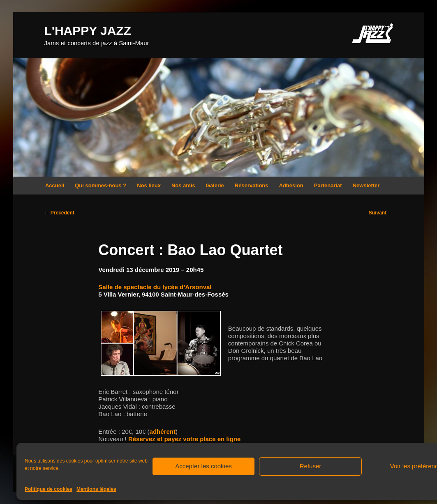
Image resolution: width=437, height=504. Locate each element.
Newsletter (366, 185)
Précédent (59, 213)
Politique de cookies (49, 489)
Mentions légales (96, 489)
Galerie (215, 185)
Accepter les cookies (203, 466)
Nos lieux (149, 185)
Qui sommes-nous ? (101, 185)
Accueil (55, 185)
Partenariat (328, 185)
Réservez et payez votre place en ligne (184, 439)
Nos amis (183, 185)
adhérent (163, 432)
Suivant (381, 213)
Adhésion (291, 185)
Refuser (311, 466)
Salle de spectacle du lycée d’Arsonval (155, 287)
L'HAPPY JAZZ (88, 31)
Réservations (252, 185)
